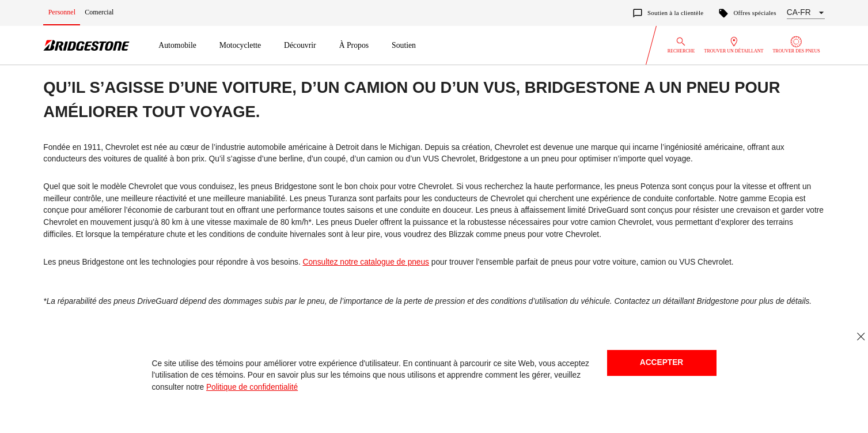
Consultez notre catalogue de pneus (366, 262)
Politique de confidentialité (252, 387)
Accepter (662, 362)
